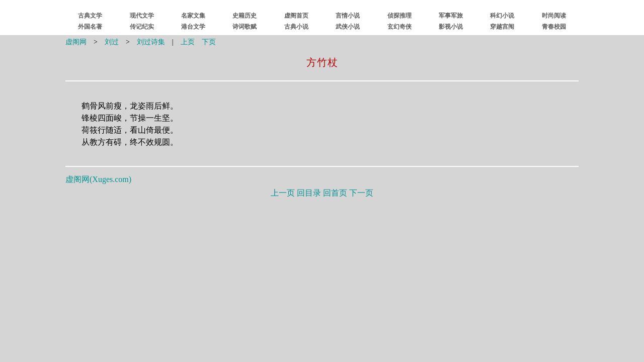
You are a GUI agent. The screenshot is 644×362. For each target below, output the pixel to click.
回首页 (335, 193)
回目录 (309, 193)
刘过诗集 (151, 42)
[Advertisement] (322, 273)
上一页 (283, 193)
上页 (188, 42)
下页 (209, 42)
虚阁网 (76, 42)
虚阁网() (98, 179)
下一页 (361, 193)
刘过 (112, 42)
